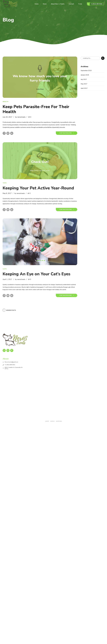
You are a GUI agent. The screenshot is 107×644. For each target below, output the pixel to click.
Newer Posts (11, 310)
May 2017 (84, 84)
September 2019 (86, 71)
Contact (71, 4)
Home (37, 4)
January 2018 (85, 75)
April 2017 (84, 88)
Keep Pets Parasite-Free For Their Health (36, 109)
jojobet (47, 421)
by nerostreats (20, 117)
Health (5, 102)
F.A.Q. (80, 4)
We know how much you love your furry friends (40, 78)
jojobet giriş (59, 421)
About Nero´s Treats (58, 4)
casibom (52, 421)
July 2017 (84, 79)
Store (45, 4)
